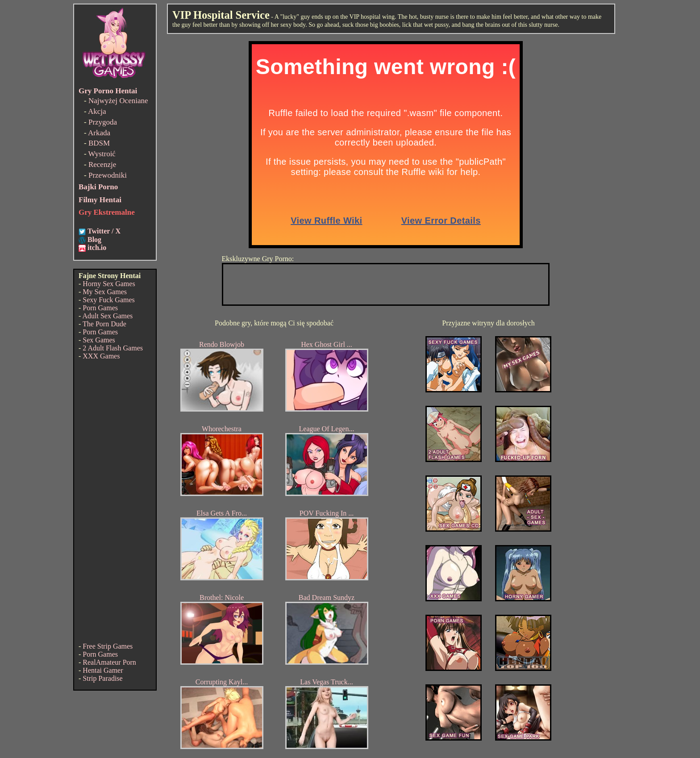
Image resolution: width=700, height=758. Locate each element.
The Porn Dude (104, 324)
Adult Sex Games (107, 316)
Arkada (99, 133)
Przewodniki (108, 175)
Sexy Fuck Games (108, 300)
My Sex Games (105, 292)
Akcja (97, 111)
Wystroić (102, 154)
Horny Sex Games (109, 284)
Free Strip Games (108, 646)
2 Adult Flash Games (113, 348)
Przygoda (103, 122)
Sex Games (99, 340)
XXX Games (101, 356)
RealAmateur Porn (109, 662)
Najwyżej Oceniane (118, 101)
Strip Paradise (102, 678)
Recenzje (102, 165)
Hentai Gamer (103, 670)
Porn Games (100, 308)
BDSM (99, 143)
